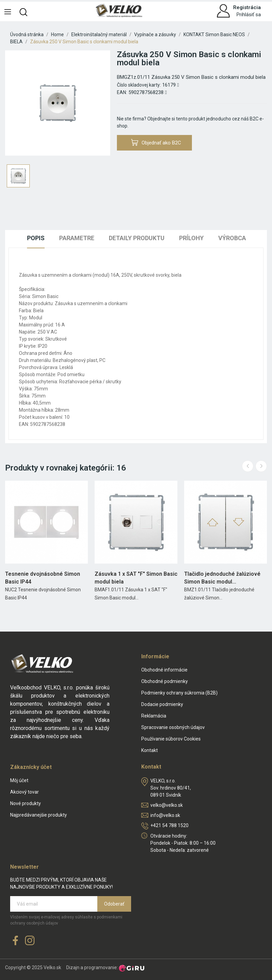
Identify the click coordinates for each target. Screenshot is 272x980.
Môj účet (19, 780)
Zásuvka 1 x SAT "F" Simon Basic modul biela (136, 578)
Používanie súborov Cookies (171, 739)
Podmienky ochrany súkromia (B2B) (179, 693)
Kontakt (150, 750)
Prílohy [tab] (191, 238)
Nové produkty (26, 803)
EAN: (122, 92)
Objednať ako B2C (156, 143)
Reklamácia (154, 716)
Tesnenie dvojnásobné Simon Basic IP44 (43, 578)
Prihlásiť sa (249, 15)
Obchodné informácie (164, 670)
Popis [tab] (36, 238)
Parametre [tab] (77, 238)
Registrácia (247, 7)
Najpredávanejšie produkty (39, 815)
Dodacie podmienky (162, 704)
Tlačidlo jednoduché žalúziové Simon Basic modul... (222, 578)
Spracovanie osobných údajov (173, 727)
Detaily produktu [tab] (137, 238)
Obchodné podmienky (165, 681)
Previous (248, 466)
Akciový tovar (24, 792)
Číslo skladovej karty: (139, 85)
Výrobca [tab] (232, 238)
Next (261, 466)
